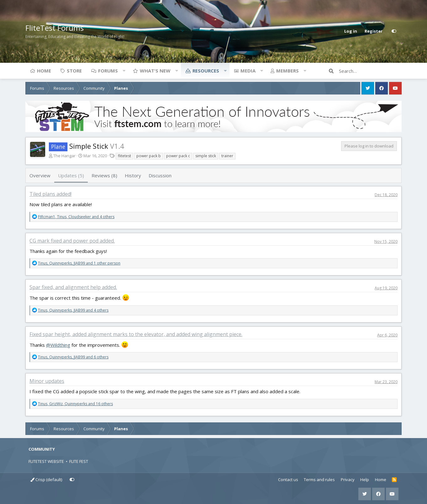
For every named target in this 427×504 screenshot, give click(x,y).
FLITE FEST (79, 461)
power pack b (149, 156)
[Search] (370, 71)
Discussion (160, 175)
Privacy (348, 480)
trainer (227, 156)
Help (365, 480)
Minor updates (47, 381)
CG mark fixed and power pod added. (72, 241)
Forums (108, 71)
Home (44, 71)
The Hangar (64, 156)
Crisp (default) (46, 480)
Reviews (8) (104, 175)
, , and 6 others (73, 357)
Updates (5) (71, 175)
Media (248, 71)
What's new (155, 71)
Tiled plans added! (50, 194)
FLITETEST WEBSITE (46, 461)
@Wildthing (58, 345)
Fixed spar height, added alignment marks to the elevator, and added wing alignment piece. (136, 334)
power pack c (178, 156)
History (133, 175)
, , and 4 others (76, 217)
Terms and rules (319, 480)
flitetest (124, 156)
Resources (206, 71)
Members (287, 71)
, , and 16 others (75, 404)
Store (74, 71)
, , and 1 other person (79, 263)
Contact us (288, 480)
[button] (124, 71)
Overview (40, 175)
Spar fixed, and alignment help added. (73, 287)
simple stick (206, 156)
